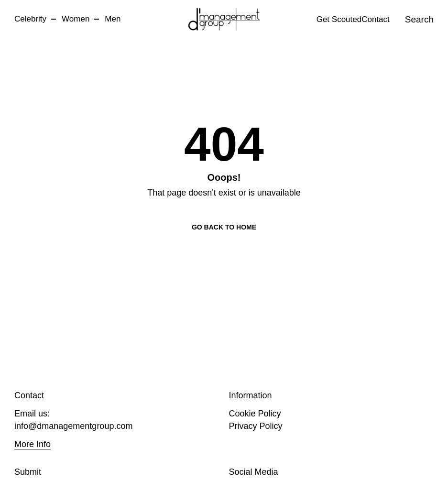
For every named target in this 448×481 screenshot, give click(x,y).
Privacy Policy (256, 426)
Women (76, 19)
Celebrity (30, 19)
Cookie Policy (255, 414)
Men (113, 19)
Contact (376, 19)
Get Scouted (339, 19)
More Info (33, 444)
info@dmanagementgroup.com (73, 426)
